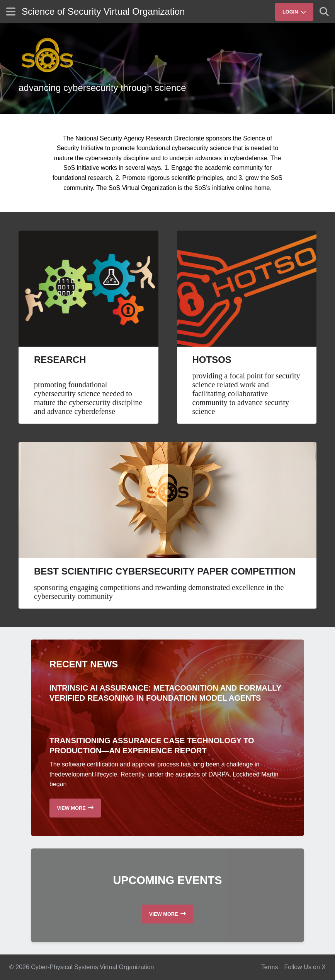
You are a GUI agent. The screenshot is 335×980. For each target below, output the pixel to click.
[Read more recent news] (75, 808)
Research (60, 360)
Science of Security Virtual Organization (103, 11)
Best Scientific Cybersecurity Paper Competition (165, 571)
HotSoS (212, 360)
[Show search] (324, 12)
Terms (270, 967)
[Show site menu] (11, 11)
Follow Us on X (305, 967)
